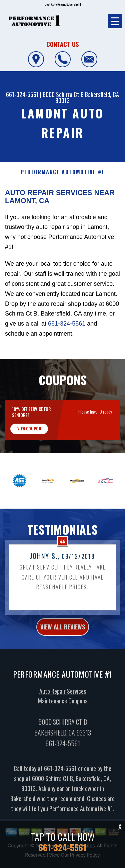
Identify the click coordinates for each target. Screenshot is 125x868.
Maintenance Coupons (63, 706)
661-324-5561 (22, 94)
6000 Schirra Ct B (63, 94)
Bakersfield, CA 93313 (87, 97)
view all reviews (63, 632)
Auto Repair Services (63, 696)
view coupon (29, 434)
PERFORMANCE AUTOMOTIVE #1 (62, 172)
